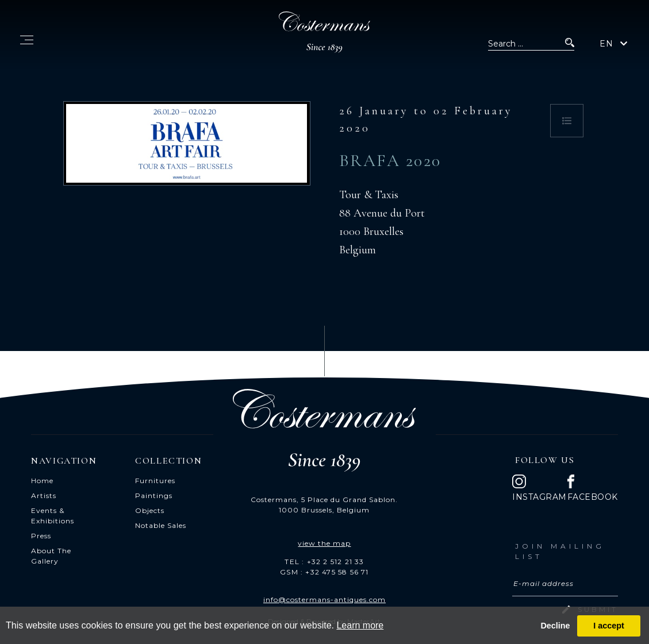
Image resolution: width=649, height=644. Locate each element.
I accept (609, 626)
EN (606, 44)
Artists (44, 495)
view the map (324, 543)
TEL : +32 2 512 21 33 (324, 562)
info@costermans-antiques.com (324, 599)
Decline (555, 626)
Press (41, 536)
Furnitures (155, 481)
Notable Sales (161, 525)
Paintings (154, 495)
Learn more (360, 625)
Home (42, 481)
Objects (150, 510)
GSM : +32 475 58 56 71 (324, 572)
